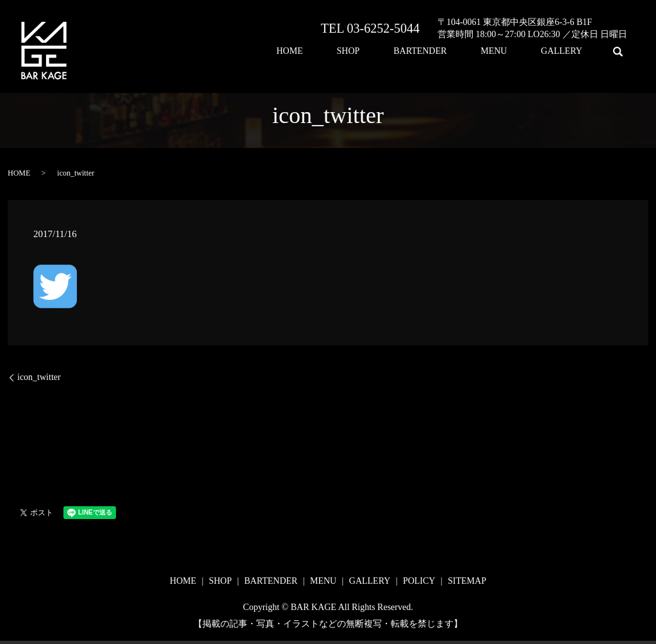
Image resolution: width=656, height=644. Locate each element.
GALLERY (570, 52)
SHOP (404, 52)
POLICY (419, 581)
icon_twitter (39, 377)
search (618, 51)
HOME (361, 52)
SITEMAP (467, 581)
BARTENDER (460, 52)
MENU (517, 52)
